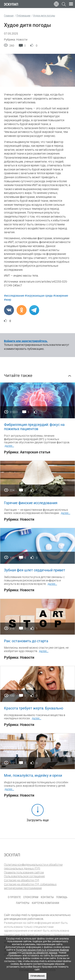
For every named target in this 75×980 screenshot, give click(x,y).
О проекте (14, 897)
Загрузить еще (38, 820)
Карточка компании (45, 903)
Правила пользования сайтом (24, 872)
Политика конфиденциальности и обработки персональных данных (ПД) (33, 867)
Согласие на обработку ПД (21, 880)
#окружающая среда (39, 296)
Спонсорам (31, 897)
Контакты (47, 897)
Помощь (62, 897)
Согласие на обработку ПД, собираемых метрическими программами (30, 886)
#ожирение (61, 296)
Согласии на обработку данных (39, 953)
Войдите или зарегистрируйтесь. (26, 341)
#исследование (14, 296)
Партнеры (23, 903)
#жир (8, 300)
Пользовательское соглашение (24, 876)
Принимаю (38, 976)
